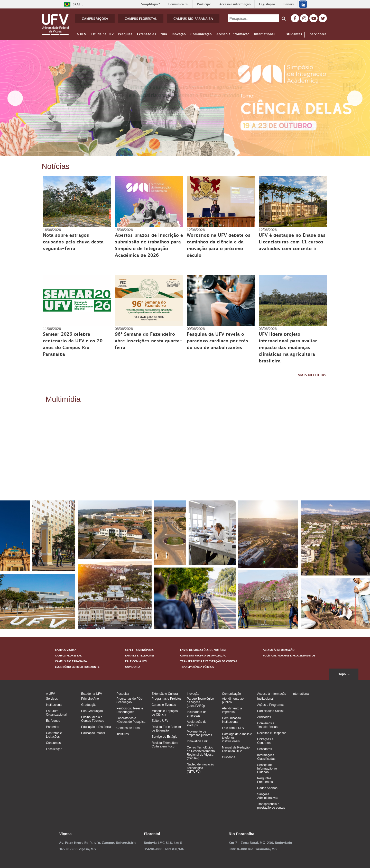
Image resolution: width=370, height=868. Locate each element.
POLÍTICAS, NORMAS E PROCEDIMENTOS (289, 656)
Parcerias (53, 727)
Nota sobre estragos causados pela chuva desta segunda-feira (73, 243)
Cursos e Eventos (164, 705)
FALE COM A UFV (136, 662)
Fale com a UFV (233, 728)
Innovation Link (197, 741)
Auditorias (264, 717)
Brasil (73, 4)
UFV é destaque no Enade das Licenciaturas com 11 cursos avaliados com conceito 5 (292, 243)
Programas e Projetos (166, 699)
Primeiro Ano (90, 699)
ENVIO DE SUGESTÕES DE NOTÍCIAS (203, 650)
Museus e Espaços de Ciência (165, 713)
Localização (54, 749)
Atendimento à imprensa (232, 710)
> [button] (355, 98)
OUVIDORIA (133, 667)
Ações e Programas (271, 705)
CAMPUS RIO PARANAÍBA (193, 19)
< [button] (15, 98)
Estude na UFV (102, 35)
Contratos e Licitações (54, 735)
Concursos (53, 743)
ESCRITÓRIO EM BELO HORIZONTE (77, 667)
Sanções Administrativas (268, 796)
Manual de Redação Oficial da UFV (236, 749)
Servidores (318, 35)
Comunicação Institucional (231, 720)
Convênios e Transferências (267, 725)
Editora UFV (160, 721)
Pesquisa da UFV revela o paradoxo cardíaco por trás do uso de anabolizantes (218, 342)
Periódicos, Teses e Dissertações (130, 710)
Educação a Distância (96, 727)
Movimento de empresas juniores (199, 733)
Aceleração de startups (197, 724)
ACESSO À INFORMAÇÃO (279, 650)
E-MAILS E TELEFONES (140, 656)
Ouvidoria (229, 757)
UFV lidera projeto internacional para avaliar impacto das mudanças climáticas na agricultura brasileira (288, 348)
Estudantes (293, 35)
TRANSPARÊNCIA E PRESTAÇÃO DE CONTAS (209, 662)
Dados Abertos (267, 788)
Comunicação (201, 35)
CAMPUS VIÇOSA (95, 19)
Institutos (123, 734)
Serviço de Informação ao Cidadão (267, 769)
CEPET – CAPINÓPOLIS (139, 650)
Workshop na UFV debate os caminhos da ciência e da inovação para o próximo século (219, 246)
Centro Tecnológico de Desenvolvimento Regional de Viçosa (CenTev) (201, 753)
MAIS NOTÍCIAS (312, 376)
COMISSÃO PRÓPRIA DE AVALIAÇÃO (203, 656)
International (264, 35)
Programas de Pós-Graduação (130, 700)
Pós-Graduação (92, 711)
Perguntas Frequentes (265, 780)
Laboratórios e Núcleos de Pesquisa (131, 720)
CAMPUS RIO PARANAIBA (71, 662)
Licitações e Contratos (265, 741)
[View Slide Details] (185, 98)
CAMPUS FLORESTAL (141, 19)
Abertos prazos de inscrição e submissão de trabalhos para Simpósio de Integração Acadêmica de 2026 (149, 246)
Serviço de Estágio (164, 737)
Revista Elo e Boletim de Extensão (166, 729)
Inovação (179, 35)
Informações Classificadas (266, 757)
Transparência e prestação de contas (271, 806)
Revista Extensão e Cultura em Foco (165, 745)
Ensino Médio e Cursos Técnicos (93, 719)
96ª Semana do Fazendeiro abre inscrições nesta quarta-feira (149, 342)
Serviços (52, 699)
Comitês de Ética (128, 728)
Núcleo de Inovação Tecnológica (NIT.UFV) (200, 768)
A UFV (81, 35)
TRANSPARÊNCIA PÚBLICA (197, 667)
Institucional (54, 705)
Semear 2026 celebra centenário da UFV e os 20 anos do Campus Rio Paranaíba (73, 345)
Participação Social (270, 711)
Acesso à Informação (233, 35)
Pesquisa (125, 35)
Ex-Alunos (53, 721)
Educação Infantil (93, 733)
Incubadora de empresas (197, 714)
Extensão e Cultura (152, 35)
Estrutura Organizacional (56, 713)
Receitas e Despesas (272, 733)
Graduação (89, 705)
